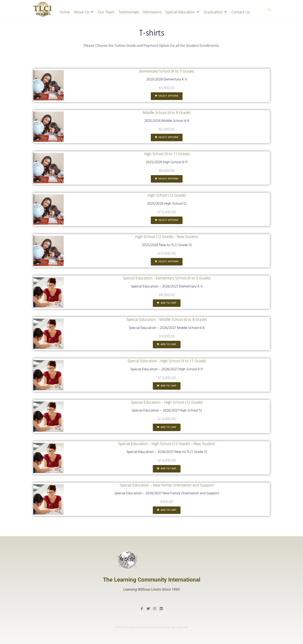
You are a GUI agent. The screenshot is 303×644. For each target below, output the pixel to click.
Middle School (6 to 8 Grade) (167, 113)
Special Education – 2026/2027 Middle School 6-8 (167, 328)
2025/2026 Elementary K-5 (167, 79)
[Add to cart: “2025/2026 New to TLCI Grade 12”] (167, 262)
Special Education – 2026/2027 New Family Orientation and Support (167, 493)
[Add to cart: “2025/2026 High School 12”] (167, 220)
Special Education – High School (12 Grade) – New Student (167, 444)
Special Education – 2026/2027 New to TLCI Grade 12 (167, 452)
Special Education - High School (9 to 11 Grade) (167, 361)
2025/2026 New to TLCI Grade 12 (167, 245)
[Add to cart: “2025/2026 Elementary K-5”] (167, 96)
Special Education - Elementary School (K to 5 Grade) (167, 278)
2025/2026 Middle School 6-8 (167, 121)
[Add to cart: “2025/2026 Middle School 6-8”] (167, 138)
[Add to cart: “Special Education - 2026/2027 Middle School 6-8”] (167, 345)
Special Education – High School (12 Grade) (167, 402)
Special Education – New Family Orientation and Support (167, 485)
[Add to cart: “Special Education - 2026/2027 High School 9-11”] (167, 386)
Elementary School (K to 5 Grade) (167, 71)
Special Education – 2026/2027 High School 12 (167, 411)
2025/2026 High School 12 (167, 204)
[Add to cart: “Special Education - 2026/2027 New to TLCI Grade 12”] (167, 469)
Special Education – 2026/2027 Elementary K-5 (167, 287)
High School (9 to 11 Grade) (167, 154)
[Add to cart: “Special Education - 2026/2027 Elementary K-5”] (167, 303)
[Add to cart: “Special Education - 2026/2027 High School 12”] (167, 427)
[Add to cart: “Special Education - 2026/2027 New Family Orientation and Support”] (167, 510)
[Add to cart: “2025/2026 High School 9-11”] (167, 179)
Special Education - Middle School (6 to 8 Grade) (167, 319)
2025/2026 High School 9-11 (167, 162)
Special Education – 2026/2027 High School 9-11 (167, 369)
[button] (84, 12)
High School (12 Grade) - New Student (167, 237)
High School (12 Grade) (167, 195)
